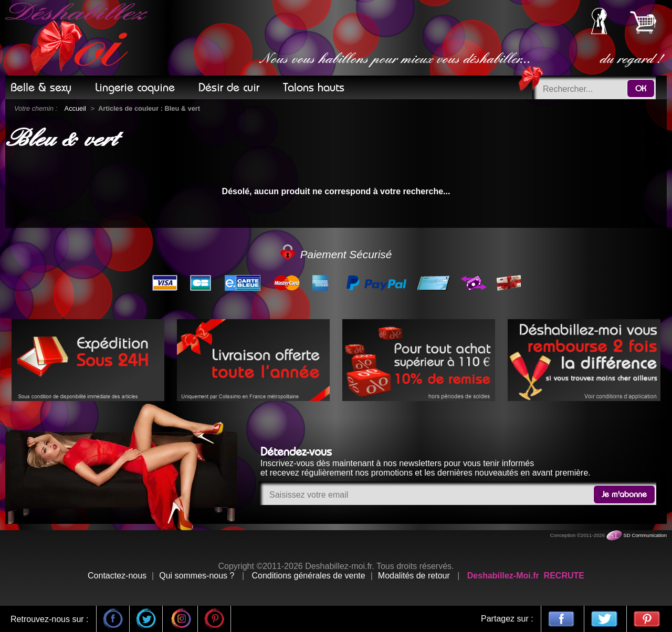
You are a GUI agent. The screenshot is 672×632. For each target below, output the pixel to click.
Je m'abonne (624, 494)
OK (641, 89)
